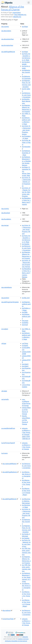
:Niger (25, 27)
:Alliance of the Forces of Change (26, 403)
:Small (25, 325)
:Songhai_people (26, 63)
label (4, 391)
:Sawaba (26, 244)
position (5, 298)
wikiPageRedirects (10, 472)
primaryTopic (8, 619)
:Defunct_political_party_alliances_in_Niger (26, 121)
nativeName (7, 287)
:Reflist (25, 323)
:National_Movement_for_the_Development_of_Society (26, 577)
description (6, 31)
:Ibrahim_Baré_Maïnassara (26, 101)
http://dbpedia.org (20, 15)
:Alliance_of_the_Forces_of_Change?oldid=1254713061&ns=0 (26, 434)
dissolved (6, 213)
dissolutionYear (8, 39)
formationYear (7, 45)
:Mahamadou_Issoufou (26, 72)
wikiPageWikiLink (8, 52)
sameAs (5, 399)
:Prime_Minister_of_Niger (26, 142)
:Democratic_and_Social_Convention (26, 95)
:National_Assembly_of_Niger (26, 153)
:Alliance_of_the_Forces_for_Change (26, 483)
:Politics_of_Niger (26, 309)
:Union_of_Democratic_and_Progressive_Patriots (26, 264)
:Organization (26, 386)
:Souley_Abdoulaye (26, 535)
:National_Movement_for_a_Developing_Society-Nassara (26, 161)
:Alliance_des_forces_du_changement (26, 475)
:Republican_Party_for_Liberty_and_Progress (26, 201)
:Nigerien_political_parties (26, 304)
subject (5, 329)
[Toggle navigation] (29, 3)
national (7, 610)
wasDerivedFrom (8, 428)
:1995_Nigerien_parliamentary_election (26, 568)
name (4, 453)
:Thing (25, 343)
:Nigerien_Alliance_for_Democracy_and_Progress (26, 108)
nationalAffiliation (10, 464)
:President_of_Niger (26, 137)
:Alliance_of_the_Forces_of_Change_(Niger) (26, 492)
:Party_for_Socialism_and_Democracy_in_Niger (26, 57)
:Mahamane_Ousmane (26, 77)
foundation (6, 219)
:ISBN (25, 312)
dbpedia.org (17, 17)
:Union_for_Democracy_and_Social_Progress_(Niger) (26, 230)
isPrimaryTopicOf (8, 443)
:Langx (25, 321)
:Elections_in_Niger (26, 506)
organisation (17, 13)
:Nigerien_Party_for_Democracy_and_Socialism (26, 84)
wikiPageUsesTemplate (10, 302)
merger (5, 225)
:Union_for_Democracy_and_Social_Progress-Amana (26, 130)
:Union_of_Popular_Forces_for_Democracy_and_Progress (26, 192)
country (5, 27)
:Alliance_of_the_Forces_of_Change (26, 446)
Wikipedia (25, 637)
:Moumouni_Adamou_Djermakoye (26, 501)
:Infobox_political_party (26, 316)
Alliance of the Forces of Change (13, 8)
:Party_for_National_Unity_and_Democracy (26, 543)
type (4, 343)
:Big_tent (26, 298)
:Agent (25, 346)
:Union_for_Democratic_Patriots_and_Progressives (26, 182)
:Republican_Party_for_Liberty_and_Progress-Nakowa (26, 273)
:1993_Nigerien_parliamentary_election (26, 552)
